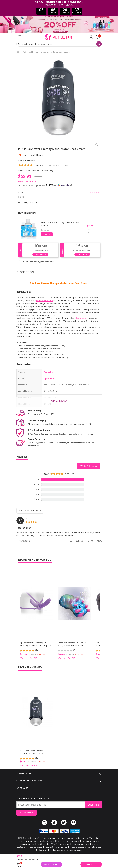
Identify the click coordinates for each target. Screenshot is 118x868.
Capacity (45, 230)
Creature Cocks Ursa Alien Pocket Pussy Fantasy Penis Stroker (73, 644)
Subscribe (93, 805)
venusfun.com (31, 838)
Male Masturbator (45, 300)
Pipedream (30, 161)
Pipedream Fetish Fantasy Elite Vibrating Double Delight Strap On (35, 644)
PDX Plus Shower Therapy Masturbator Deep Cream (59, 283)
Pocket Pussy (50, 372)
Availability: (23, 203)
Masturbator (81, 318)
